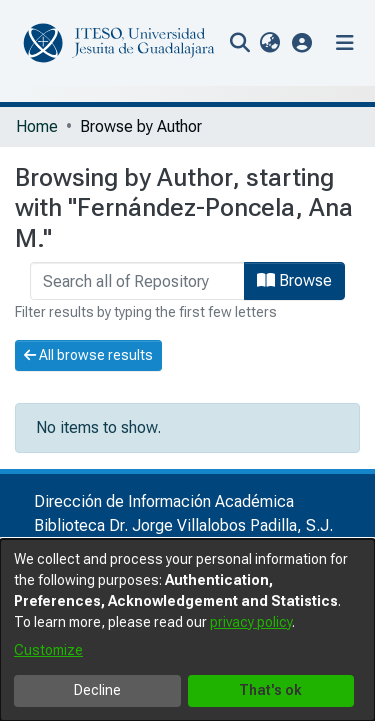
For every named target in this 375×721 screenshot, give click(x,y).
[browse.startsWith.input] (137, 281)
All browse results (88, 355)
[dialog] (187, 630)
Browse (294, 280)
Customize (48, 650)
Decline (97, 690)
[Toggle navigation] (345, 43)
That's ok (270, 690)
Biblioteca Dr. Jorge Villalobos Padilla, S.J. (183, 525)
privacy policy (251, 622)
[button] (302, 42)
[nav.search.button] (239, 43)
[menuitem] (269, 43)
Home (37, 126)
